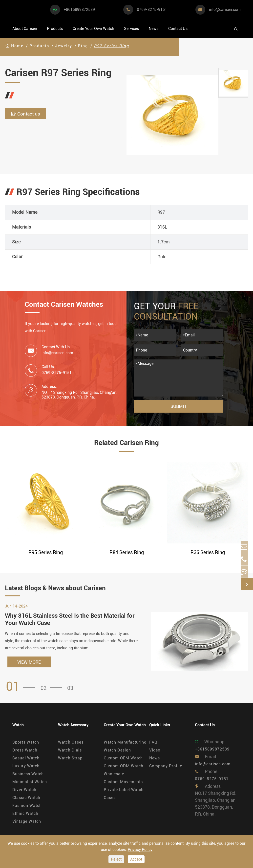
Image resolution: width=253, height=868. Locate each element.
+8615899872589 (79, 10)
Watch (18, 728)
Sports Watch (26, 745)
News (154, 29)
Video (155, 753)
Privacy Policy (140, 850)
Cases (110, 800)
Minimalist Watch (30, 784)
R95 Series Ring (46, 552)
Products (55, 29)
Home (17, 46)
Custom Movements (123, 784)
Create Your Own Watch (93, 29)
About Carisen (25, 29)
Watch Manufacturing (125, 745)
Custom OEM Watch (123, 761)
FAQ (153, 745)
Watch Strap (70, 761)
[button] (22, 689)
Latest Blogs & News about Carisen (75, 589)
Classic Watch (26, 800)
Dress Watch (25, 753)
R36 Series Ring (208, 552)
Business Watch (28, 776)
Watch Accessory (73, 728)
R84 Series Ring (127, 552)
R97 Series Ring (111, 46)
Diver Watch (24, 792)
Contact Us (178, 29)
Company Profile (166, 768)
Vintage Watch (27, 824)
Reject (116, 859)
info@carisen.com (225, 10)
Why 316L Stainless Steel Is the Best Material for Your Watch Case (70, 622)
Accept (136, 859)
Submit (179, 406)
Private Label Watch (124, 792)
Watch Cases (71, 745)
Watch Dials (70, 753)
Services (131, 29)
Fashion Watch (27, 808)
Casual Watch (26, 761)
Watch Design (117, 753)
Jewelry (64, 46)
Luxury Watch (26, 768)
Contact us (32, 114)
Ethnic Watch (25, 816)
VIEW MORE (29, 665)
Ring (83, 46)
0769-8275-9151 (152, 10)
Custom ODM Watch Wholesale (124, 772)
